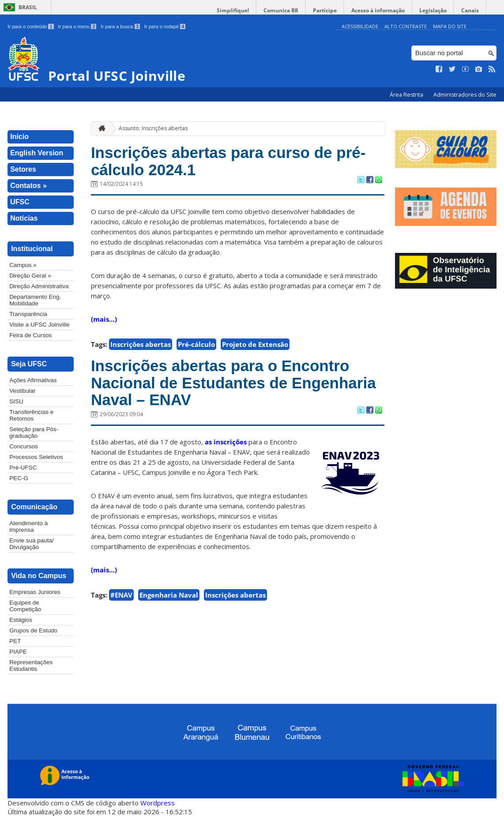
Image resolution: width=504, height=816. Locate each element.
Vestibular (22, 391)
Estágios (21, 620)
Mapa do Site (450, 26)
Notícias (24, 218)
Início (19, 137)
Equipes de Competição (25, 606)
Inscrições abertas (141, 344)
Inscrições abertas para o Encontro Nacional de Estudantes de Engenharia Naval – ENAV (233, 383)
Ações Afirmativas (33, 380)
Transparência (28, 314)
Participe (325, 10)
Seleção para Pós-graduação (34, 432)
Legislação (433, 10)
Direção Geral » (30, 276)
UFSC (20, 202)
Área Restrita (407, 95)
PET (15, 641)
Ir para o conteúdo (30, 26)
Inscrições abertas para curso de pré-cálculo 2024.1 (228, 161)
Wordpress (158, 803)
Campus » (23, 265)
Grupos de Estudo (33, 630)
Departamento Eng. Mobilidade (35, 300)
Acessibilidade (360, 26)
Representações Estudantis (31, 666)
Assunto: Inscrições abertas (153, 128)
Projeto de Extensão (255, 344)
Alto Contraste (406, 26)
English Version (37, 153)
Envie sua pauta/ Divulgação (32, 544)
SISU (16, 401)
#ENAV (121, 595)
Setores (23, 169)
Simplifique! (233, 10)
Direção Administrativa (39, 286)
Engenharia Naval (169, 595)
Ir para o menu (77, 26)
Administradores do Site (465, 95)
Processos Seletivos (36, 457)
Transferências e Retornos (31, 415)
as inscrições (226, 442)
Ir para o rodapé (165, 26)
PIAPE (18, 652)
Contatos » (28, 186)
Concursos (24, 446)
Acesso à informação (378, 10)
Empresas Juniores (35, 592)
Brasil (28, 7)
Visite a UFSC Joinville (39, 325)
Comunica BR (281, 10)
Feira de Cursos (30, 335)
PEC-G (19, 478)
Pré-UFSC (23, 468)
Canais (470, 10)
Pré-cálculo (196, 344)
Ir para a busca (120, 26)
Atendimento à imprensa (28, 526)
